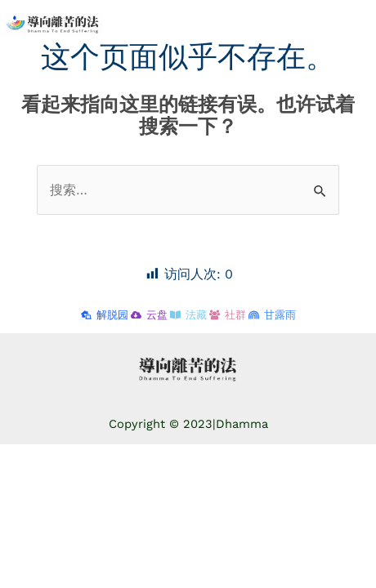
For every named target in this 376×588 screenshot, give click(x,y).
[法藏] (188, 315)
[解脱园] (105, 315)
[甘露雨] (272, 315)
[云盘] (149, 315)
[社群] (228, 315)
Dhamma (242, 424)
